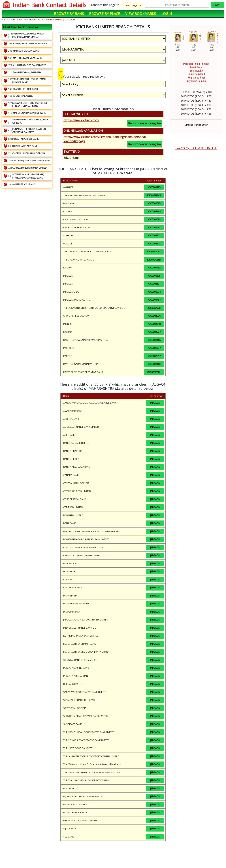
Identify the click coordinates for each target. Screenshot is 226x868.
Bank (20, 20)
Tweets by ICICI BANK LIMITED (196, 148)
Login (167, 14)
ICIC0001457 (154, 300)
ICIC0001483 (154, 227)
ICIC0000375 (154, 276)
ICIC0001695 (154, 203)
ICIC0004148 (154, 211)
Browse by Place (105, 14)
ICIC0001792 (154, 268)
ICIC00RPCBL (154, 372)
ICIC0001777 (154, 348)
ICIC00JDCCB (154, 308)
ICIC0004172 (154, 235)
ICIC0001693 (154, 219)
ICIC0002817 (154, 356)
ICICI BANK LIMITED (35, 20)
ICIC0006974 (154, 292)
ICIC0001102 (154, 364)
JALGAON (70, 20)
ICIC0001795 (154, 187)
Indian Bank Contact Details (50, 5)
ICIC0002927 (154, 332)
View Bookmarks (141, 14)
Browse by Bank (69, 14)
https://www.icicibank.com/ (81, 120)
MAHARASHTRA (55, 20)
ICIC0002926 (154, 316)
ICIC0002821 (154, 284)
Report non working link (145, 123)
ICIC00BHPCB (154, 195)
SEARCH (217, 5)
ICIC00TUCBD (154, 251)
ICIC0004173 (154, 244)
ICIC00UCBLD (154, 260)
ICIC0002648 (154, 324)
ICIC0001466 (154, 340)
